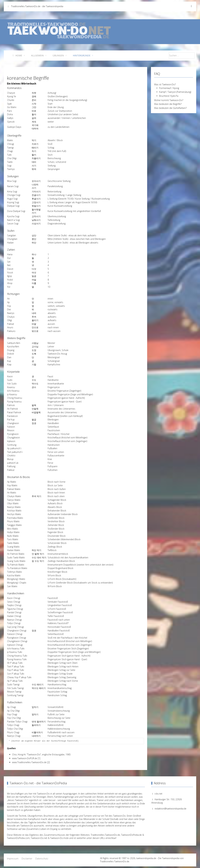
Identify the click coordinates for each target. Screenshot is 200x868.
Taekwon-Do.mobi (59, 838)
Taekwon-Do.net (39, 838)
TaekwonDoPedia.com (18, 838)
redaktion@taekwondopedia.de (170, 809)
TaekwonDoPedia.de (131, 835)
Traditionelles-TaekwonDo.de (105, 835)
